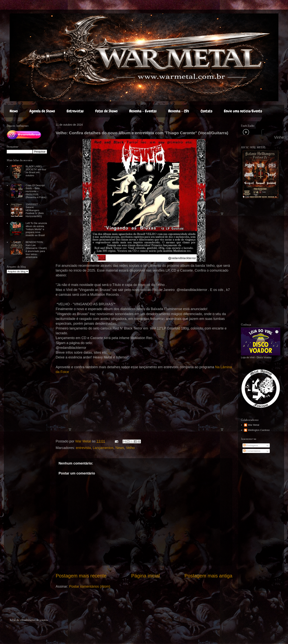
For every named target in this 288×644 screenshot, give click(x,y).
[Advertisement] (32, 606)
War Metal (254, 425)
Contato (206, 111)
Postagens (251, 445)
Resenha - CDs (179, 111)
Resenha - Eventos (143, 111)
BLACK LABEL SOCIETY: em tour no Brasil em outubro (36, 171)
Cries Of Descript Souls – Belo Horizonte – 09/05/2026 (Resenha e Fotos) (36, 191)
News (14, 111)
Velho (130, 448)
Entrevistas (75, 111)
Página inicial (145, 576)
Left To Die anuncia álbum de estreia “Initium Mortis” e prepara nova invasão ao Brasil (36, 229)
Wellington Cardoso (259, 430)
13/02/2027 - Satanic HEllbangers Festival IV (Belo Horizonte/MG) (35, 210)
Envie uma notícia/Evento (243, 111)
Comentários (252, 451)
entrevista (83, 448)
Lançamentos (103, 448)
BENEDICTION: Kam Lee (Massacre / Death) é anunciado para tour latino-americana (36, 250)
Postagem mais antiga (208, 576)
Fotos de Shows (106, 111)
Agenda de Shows (42, 111)
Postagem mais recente (81, 576)
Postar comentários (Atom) (90, 586)
